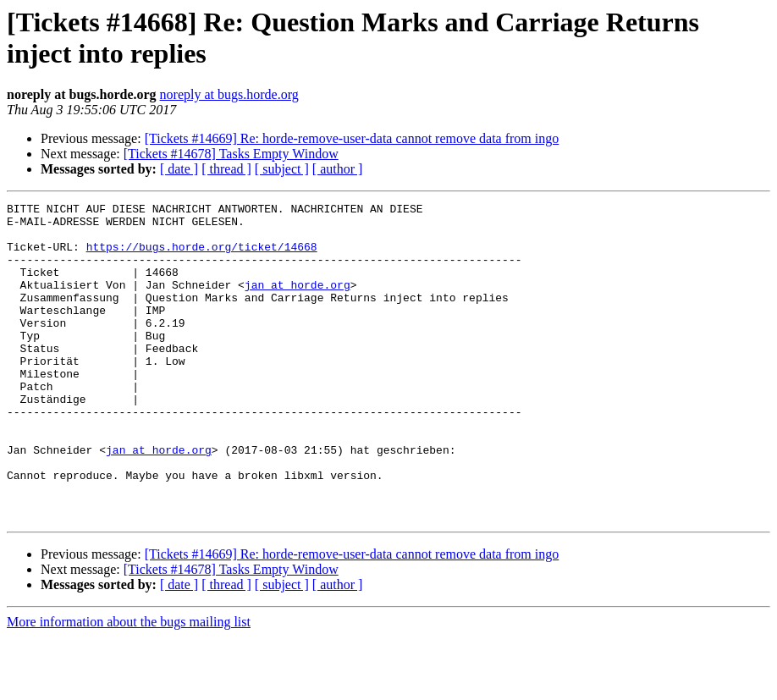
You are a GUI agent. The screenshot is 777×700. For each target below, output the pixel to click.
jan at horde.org (298, 302)
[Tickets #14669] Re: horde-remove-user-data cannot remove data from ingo (352, 138)
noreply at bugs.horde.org (229, 94)
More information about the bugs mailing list (129, 685)
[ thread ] (226, 169)
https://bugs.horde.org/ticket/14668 (202, 256)
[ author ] (338, 169)
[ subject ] (282, 169)
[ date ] (179, 169)
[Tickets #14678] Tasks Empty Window (231, 154)
